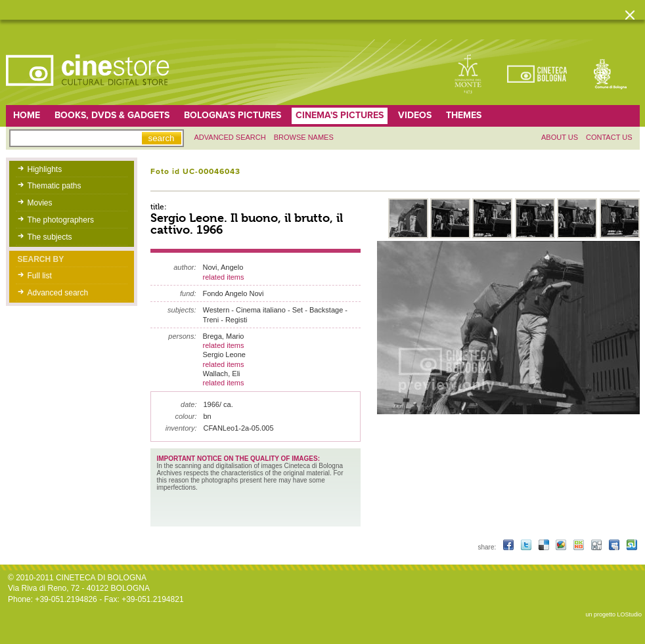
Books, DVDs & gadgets (112, 115)
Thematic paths (55, 186)
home (27, 115)
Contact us (609, 137)
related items (224, 277)
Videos (415, 115)
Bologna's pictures (233, 115)
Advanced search (230, 137)
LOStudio (629, 614)
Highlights (45, 169)
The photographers (61, 220)
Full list (40, 276)
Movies (40, 203)
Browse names (304, 137)
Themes (464, 115)
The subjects (50, 237)
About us (560, 137)
